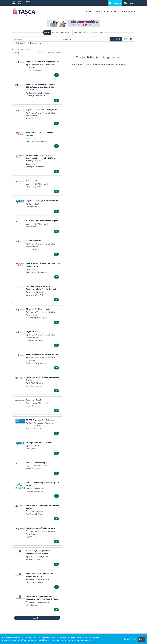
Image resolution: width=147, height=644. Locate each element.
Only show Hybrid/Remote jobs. (28, 43)
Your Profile (111, 12)
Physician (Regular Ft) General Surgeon (42, 354)
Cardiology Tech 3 (34, 400)
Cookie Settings (130, 639)
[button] (128, 39)
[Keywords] (37, 39)
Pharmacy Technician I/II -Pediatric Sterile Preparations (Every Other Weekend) (41, 87)
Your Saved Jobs (97, 33)
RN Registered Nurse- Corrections (40, 443)
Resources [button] (128, 12)
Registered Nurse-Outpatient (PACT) (41, 110)
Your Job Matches (81, 33)
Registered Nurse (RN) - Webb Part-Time (43, 201)
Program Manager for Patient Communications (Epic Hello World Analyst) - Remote (41, 158)
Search (47, 33)
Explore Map (66, 33)
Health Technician (34, 241)
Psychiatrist (31, 332)
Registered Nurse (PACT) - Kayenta (41, 528)
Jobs (98, 12)
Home (89, 12)
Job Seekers (115, 3)
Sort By (17, 53)
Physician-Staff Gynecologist (38, 309)
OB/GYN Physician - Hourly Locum (40, 420)
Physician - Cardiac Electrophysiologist (42, 61)
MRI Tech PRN (32, 181)
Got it (141, 639)
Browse (55, 33)
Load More (37, 618)
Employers (129, 3)
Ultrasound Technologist (37, 463)
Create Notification (52, 53)
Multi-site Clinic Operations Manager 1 (42, 221)
